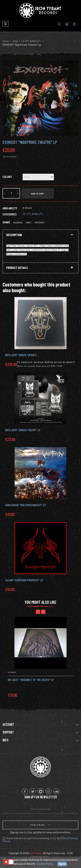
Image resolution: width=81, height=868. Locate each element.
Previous (3, 98)
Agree (62, 864)
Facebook (18, 223)
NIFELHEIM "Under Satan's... (22, 355)
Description (14, 235)
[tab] (40, 235)
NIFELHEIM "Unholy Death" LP (23, 430)
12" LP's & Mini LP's (33, 214)
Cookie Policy (45, 864)
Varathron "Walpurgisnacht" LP (26, 505)
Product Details (17, 268)
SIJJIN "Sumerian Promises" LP (24, 580)
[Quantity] (11, 193)
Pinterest (40, 223)
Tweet (28, 223)
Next (78, 98)
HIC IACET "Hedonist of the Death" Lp (31, 680)
